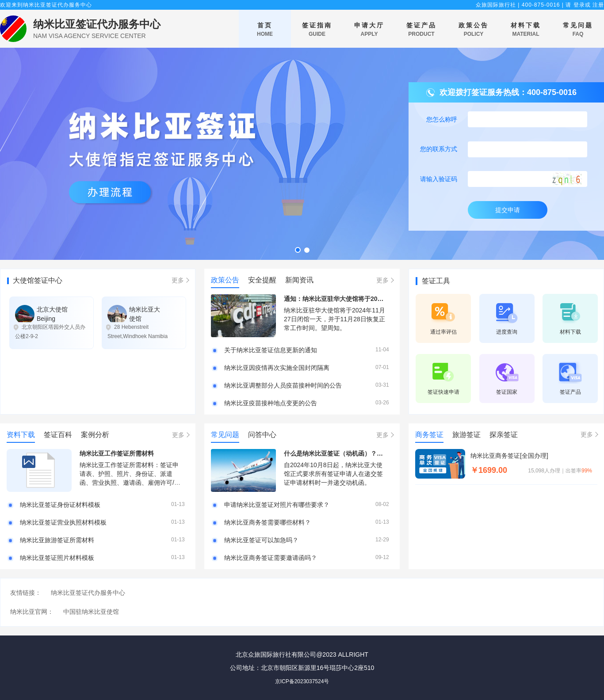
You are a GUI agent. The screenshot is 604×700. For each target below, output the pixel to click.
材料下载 (526, 30)
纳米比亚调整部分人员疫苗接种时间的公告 (283, 385)
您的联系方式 (439, 149)
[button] (298, 250)
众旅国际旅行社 (496, 5)
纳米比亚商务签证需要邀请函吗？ (271, 558)
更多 (178, 280)
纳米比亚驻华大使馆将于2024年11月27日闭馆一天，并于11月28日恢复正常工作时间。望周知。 (334, 319)
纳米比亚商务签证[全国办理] (509, 456)
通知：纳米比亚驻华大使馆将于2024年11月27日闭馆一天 (363, 299)
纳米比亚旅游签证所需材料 (57, 540)
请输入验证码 (439, 179)
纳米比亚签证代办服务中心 (97, 24)
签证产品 (421, 30)
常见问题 (578, 30)
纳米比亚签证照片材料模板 (57, 558)
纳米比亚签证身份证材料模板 (60, 505)
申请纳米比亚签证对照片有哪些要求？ (277, 505)
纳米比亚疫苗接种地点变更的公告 (271, 403)
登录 (579, 5)
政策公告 (474, 30)
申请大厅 (369, 30)
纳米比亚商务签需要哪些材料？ (268, 522)
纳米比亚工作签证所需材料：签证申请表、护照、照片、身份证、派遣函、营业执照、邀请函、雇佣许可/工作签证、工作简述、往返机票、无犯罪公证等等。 (130, 483)
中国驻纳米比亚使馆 (91, 612)
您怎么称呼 (442, 119)
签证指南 (317, 30)
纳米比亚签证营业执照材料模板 (63, 522)
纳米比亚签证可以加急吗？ (261, 540)
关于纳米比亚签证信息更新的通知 (271, 350)
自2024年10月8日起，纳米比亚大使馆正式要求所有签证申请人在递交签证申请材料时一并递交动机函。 (333, 474)
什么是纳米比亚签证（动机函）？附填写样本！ (349, 453)
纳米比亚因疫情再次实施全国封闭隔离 (277, 368)
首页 (265, 30)
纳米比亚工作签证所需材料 (117, 453)
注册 (598, 5)
